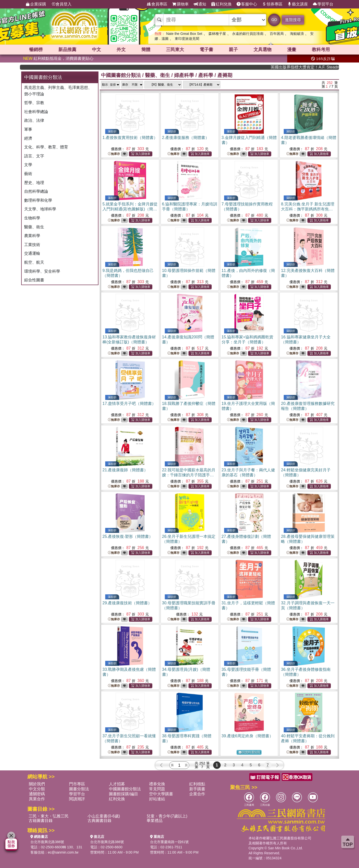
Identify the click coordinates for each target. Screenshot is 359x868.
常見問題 (157, 789)
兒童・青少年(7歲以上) (167, 816)
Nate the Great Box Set (184, 34)
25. (128, 536)
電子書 (206, 50)
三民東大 (175, 50)
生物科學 (32, 218)
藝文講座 (298, 4)
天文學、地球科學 (40, 209)
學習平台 (323, 4)
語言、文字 (34, 156)
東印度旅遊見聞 (187, 39)
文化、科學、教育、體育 (46, 147)
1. (130, 138)
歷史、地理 (34, 183)
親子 (233, 50)
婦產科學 (184, 75)
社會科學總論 (36, 112)
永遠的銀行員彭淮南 (248, 34)
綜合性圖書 (34, 280)
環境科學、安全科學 (42, 271)
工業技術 (32, 245)
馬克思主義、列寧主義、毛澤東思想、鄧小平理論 (58, 91)
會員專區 (157, 4)
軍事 (28, 129)
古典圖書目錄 (99, 821)
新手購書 (197, 789)
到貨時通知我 (249, 752)
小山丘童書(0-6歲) (104, 816)
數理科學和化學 (38, 200)
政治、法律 (34, 120)
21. (125, 470)
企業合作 (197, 794)
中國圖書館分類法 (121, 75)
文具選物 (263, 50)
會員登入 (61, 4)
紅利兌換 (221, 4)
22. (189, 475)
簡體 (146, 50)
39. (247, 736)
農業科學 (32, 236)
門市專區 (77, 784)
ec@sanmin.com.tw (63, 852)
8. (308, 209)
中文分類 (37, 789)
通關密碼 (37, 794)
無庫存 (114, 154)
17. (129, 403)
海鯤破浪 (297, 34)
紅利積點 (197, 784)
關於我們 (37, 784)
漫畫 (292, 50)
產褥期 (225, 75)
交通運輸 (32, 253)
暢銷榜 (36, 50)
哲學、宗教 (34, 103)
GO (274, 20)
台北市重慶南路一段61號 (170, 842)
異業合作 (37, 799)
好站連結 (157, 799)
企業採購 (36, 4)
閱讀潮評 (77, 799)
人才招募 (117, 784)
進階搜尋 (293, 20)
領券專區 (272, 4)
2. (186, 138)
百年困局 (277, 34)
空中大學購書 (161, 794)
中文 (96, 50)
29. (127, 603)
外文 (121, 50)
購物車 (180, 4)
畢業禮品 (155, 821)
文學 (28, 165)
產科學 (206, 75)
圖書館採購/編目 (123, 794)
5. (130, 209)
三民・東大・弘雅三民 (49, 816)
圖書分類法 (79, 789)
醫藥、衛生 (34, 227)
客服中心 (247, 4)
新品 (67, 50)
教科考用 (321, 50)
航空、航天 (34, 262)
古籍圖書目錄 (41, 821)
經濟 (28, 138)
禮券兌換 (157, 784)
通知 (200, 4)
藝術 (28, 174)
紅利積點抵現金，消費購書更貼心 (58, 58)
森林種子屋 (217, 34)
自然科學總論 (36, 191)
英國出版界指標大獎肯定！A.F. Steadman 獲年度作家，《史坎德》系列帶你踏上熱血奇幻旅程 (318, 67)
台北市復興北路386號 (47, 842)
